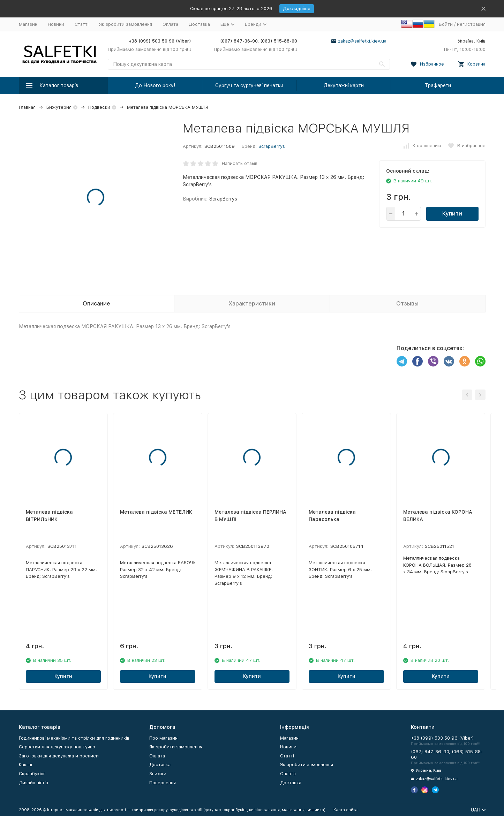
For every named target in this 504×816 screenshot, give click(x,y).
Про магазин (163, 738)
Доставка (199, 24)
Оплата (170, 24)
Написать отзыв (240, 163)
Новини (56, 24)
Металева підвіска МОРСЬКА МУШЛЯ (168, 107)
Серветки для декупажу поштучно (57, 747)
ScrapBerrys (272, 146)
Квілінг (26, 765)
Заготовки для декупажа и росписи (59, 756)
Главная (27, 107)
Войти (446, 24)
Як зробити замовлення (126, 24)
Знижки (158, 774)
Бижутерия (59, 107)
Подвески (99, 107)
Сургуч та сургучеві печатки (249, 85)
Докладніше (297, 9)
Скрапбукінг (32, 774)
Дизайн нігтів (33, 783)
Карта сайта (345, 810)
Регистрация (471, 24)
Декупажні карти (344, 85)
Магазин (28, 24)
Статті (82, 24)
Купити (452, 214)
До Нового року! (155, 85)
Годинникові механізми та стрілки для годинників (74, 738)
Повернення (163, 783)
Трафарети (438, 85)
